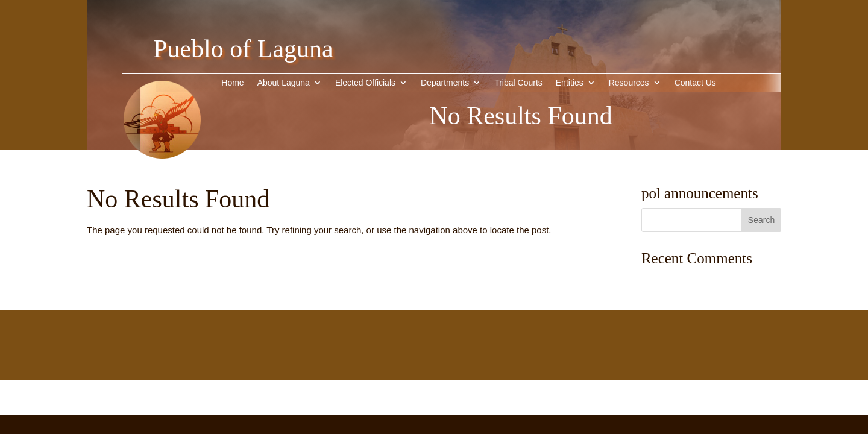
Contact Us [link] (695, 83)
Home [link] (232, 83)
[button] (761, 220)
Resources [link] (629, 83)
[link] (162, 177)
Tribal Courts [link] (518, 83)
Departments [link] (445, 83)
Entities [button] (570, 83)
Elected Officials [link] (365, 83)
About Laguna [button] (284, 83)
